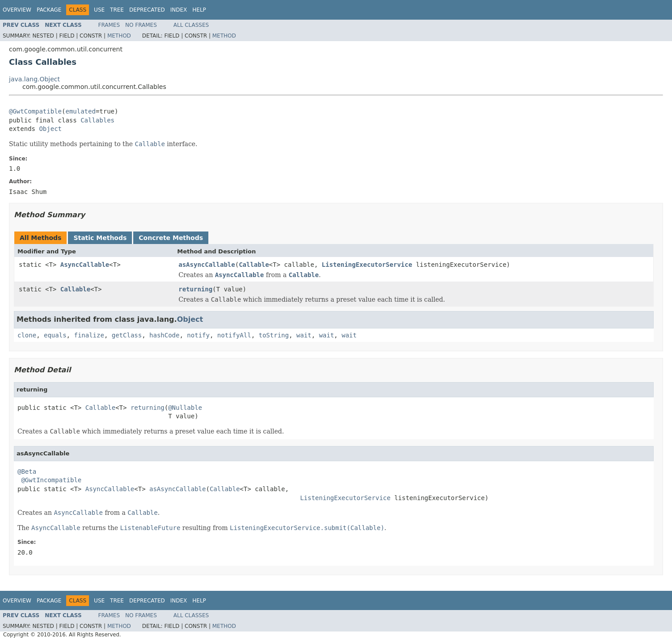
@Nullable (185, 408)
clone (27, 335)
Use (99, 10)
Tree (117, 10)
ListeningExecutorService (367, 265)
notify (198, 335)
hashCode (164, 335)
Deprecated (147, 10)
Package (49, 10)
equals (55, 335)
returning (195, 289)
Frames (109, 25)
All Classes (191, 25)
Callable (254, 265)
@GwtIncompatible (51, 480)
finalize (89, 335)
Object (50, 129)
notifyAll (234, 335)
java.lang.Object (34, 79)
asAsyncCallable (207, 265)
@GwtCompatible (35, 111)
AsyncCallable (85, 265)
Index (179, 10)
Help (199, 10)
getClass (127, 335)
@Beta (27, 471)
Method (119, 36)
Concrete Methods (171, 238)
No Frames (141, 25)
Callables (97, 120)
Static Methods (100, 238)
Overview (17, 10)
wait (304, 335)
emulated (80, 111)
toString (274, 335)
